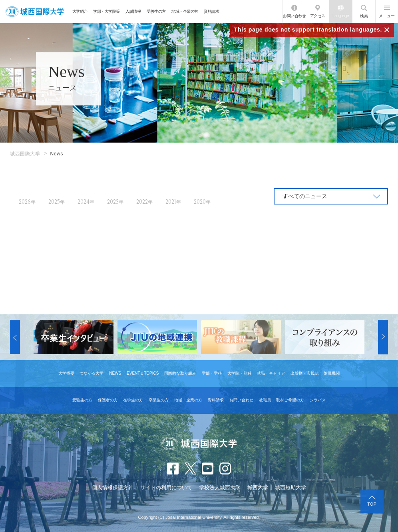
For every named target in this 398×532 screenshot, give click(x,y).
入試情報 (133, 11)
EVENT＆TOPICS (143, 373)
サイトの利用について (166, 487)
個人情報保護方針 (113, 487)
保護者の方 (108, 400)
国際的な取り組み (180, 373)
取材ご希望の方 (290, 400)
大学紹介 (80, 11)
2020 (202, 202)
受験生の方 (156, 11)
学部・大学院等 (106, 11)
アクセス (318, 16)
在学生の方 (133, 400)
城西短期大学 (291, 487)
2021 (173, 202)
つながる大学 (92, 373)
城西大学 (258, 487)
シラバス (318, 400)
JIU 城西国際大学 (35, 11)
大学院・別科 (239, 373)
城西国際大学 (25, 154)
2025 (57, 202)
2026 (27, 202)
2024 (86, 202)
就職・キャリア (271, 373)
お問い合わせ (294, 16)
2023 (115, 202)
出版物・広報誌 (304, 373)
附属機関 (332, 373)
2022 (144, 202)
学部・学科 (212, 373)
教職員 (265, 400)
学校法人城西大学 (220, 487)
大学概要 (66, 373)
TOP (372, 504)
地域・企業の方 (185, 11)
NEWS (115, 373)
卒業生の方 (159, 400)
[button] (15, 337)
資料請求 (211, 11)
